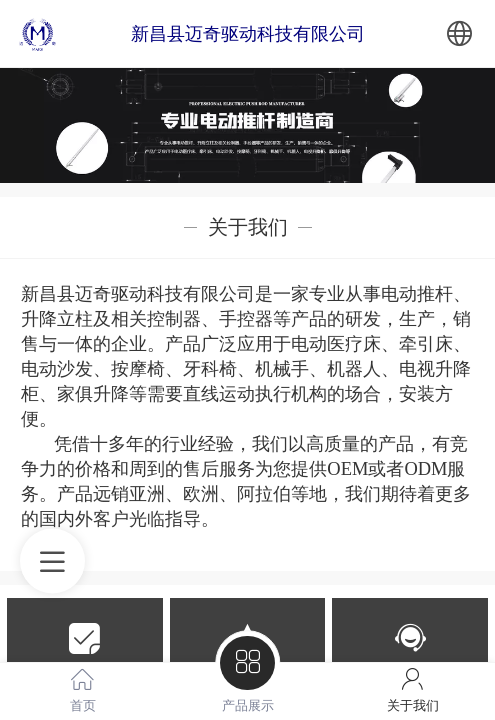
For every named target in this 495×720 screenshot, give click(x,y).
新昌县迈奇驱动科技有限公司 (248, 33)
